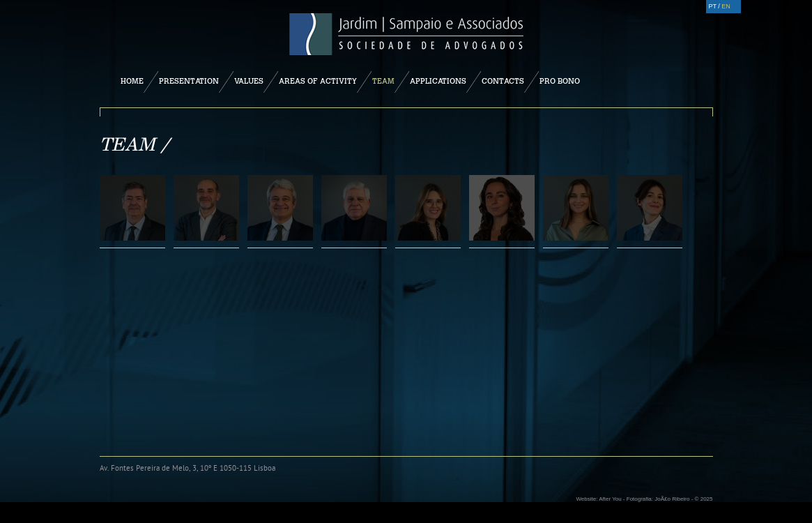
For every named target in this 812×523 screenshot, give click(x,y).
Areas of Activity (318, 81)
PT (713, 6)
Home (132, 81)
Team (383, 81)
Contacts (503, 81)
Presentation (189, 81)
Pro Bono (560, 81)
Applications (438, 81)
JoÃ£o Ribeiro (672, 499)
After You (610, 499)
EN (726, 6)
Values (249, 81)
